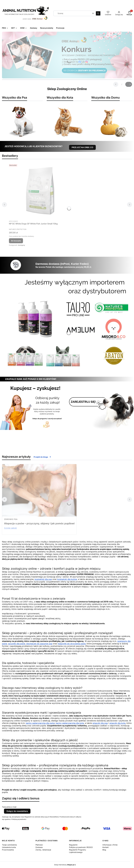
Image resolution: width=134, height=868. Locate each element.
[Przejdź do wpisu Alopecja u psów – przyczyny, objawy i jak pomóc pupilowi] (39, 490)
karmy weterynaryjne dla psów (40, 723)
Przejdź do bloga (42, 457)
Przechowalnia (8, 850)
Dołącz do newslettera (17, 811)
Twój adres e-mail (9, 807)
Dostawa (39, 847)
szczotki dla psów (17, 644)
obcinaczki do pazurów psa (39, 644)
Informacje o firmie (110, 845)
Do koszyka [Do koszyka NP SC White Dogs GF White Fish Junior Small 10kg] (16, 241)
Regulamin (73, 845)
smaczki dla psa (100, 723)
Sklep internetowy (64, 865)
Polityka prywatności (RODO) (81, 847)
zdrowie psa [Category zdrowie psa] (11, 519)
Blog (104, 850)
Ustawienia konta (9, 847)
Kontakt (106, 847)
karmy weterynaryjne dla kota (70, 723)
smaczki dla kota (117, 723)
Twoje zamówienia (9, 845)
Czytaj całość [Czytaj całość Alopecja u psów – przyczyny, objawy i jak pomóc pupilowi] (10, 528)
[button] (98, 13)
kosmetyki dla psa (43, 579)
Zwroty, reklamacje (43, 850)
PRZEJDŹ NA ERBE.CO (82, 147)
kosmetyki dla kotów (67, 579)
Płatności (39, 845)
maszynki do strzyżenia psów (72, 644)
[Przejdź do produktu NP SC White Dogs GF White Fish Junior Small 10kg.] (40, 191)
